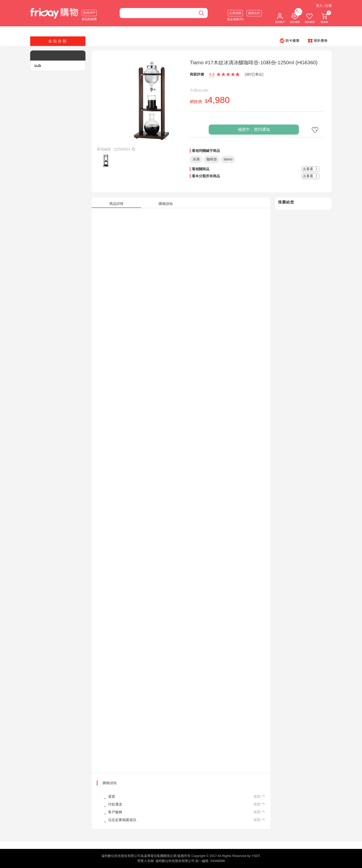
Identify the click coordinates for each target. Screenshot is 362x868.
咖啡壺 (212, 159)
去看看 (310, 169)
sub (38, 66)
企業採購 (235, 13)
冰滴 (196, 159)
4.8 (212, 74)
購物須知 (110, 783)
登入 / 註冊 (324, 6)
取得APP (89, 13)
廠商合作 (254, 13)
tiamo (228, 159)
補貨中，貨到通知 (254, 129)
